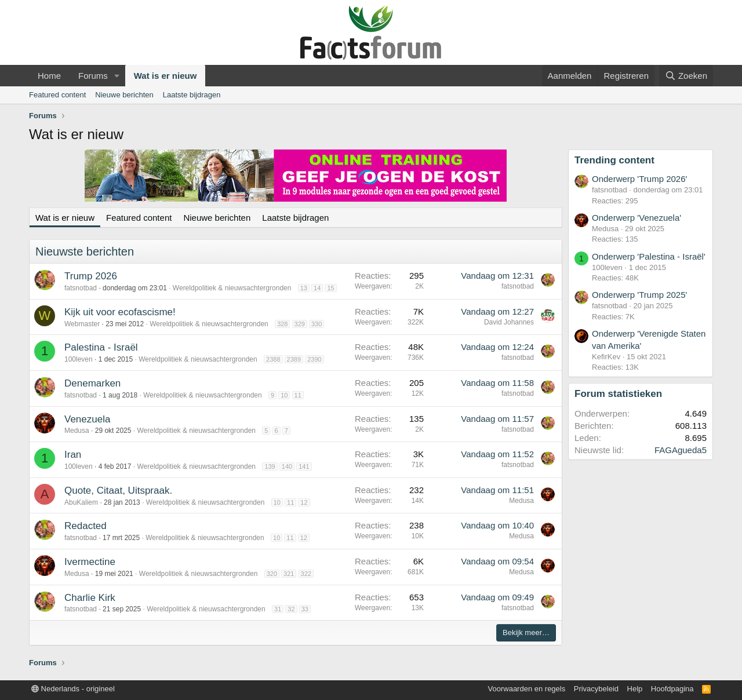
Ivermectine (90, 562)
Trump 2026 (91, 276)
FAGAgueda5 (681, 450)
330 (317, 324)
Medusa (77, 431)
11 (298, 395)
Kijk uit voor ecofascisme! (120, 312)
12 (304, 502)
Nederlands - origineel (73, 689)
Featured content (57, 95)
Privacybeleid (596, 689)
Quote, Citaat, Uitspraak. (118, 491)
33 (305, 609)
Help (635, 689)
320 (272, 574)
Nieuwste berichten (85, 251)
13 (304, 288)
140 (287, 466)
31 (278, 609)
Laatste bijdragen (192, 95)
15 (330, 288)
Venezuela (87, 419)
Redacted (86, 526)
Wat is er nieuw (166, 76)
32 (291, 609)
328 (282, 324)
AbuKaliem (81, 502)
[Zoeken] (686, 76)
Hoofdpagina (672, 689)
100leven (79, 359)
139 (270, 466)
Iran (73, 455)
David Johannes (509, 322)
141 (304, 466)
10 (284, 395)
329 (300, 324)
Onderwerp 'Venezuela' (636, 218)
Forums (93, 76)
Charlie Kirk (90, 598)
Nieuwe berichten (124, 95)
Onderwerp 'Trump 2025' (639, 295)
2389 (294, 359)
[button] (117, 76)
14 (317, 288)
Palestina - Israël (101, 347)
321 (289, 574)
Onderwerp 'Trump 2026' (639, 179)
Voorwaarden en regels (527, 689)
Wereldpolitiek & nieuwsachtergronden (232, 288)
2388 (273, 359)
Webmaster (82, 324)
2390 (314, 359)
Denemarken (92, 383)
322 (306, 574)
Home (49, 76)
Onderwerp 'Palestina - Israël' (649, 256)
